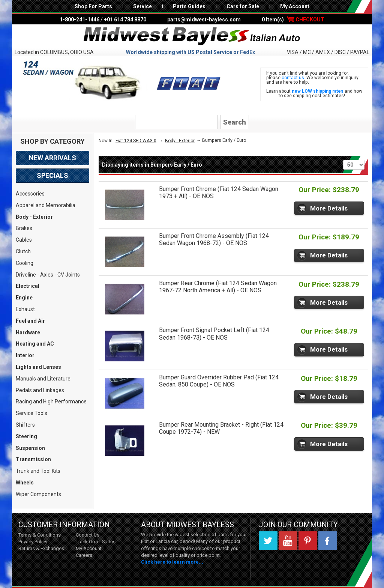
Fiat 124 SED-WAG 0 (136, 141)
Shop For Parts (93, 6)
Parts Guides (189, 6)
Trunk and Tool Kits (38, 471)
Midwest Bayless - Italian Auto (192, 36)
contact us (293, 78)
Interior (25, 355)
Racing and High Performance (51, 402)
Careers (84, 555)
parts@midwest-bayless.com (204, 20)
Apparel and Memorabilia (46, 205)
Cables (24, 240)
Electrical (28, 286)
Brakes (24, 228)
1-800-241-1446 (79, 20)
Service (142, 6)
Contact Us (88, 535)
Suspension (30, 448)
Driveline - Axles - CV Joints (48, 275)
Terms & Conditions (40, 535)
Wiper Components (38, 494)
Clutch (23, 251)
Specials (52, 175)
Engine (24, 298)
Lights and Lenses (38, 367)
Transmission (33, 459)
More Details (329, 208)
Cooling (25, 263)
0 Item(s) (293, 20)
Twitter (268, 541)
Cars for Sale (243, 6)
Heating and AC (35, 344)
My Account (295, 6)
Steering (26, 436)
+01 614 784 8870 (125, 20)
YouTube (288, 541)
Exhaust (25, 309)
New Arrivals (52, 158)
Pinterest (308, 541)
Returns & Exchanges (41, 548)
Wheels (25, 483)
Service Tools (31, 413)
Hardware (28, 332)
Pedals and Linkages (40, 390)
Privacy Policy (33, 542)
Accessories (30, 194)
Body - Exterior (34, 217)
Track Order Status (96, 542)
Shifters (25, 425)
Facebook (328, 541)
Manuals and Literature (43, 379)
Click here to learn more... (172, 562)
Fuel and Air (30, 321)
